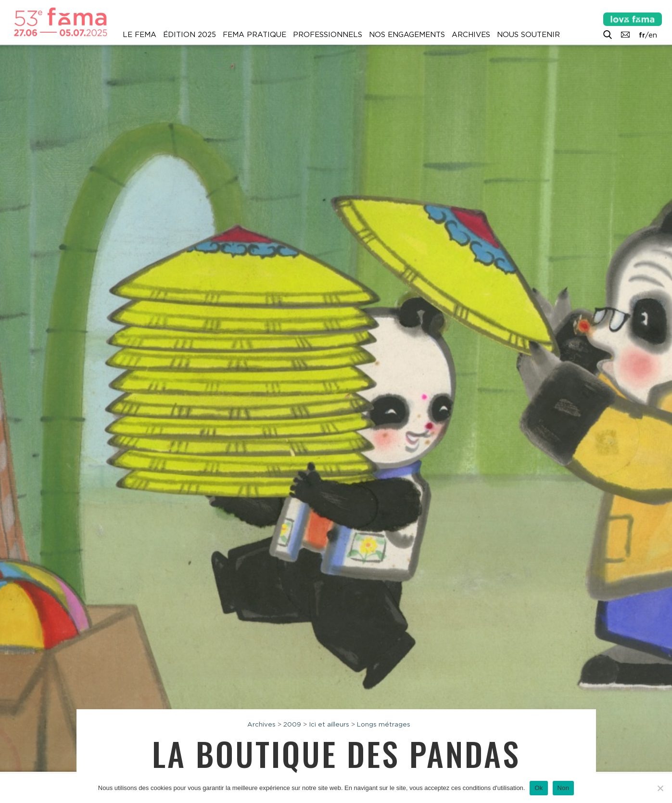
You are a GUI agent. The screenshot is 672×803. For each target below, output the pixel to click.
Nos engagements (407, 35)
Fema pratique (254, 35)
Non (564, 788)
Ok (539, 788)
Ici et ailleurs (329, 724)
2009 (292, 724)
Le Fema (139, 35)
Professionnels (328, 35)
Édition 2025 (190, 35)
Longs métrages (384, 724)
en (653, 35)
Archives (471, 35)
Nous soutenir (528, 35)
